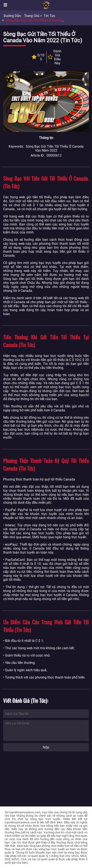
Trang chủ (32, 16)
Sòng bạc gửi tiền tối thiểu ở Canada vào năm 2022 (46, 20)
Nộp (46, 747)
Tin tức (49, 16)
